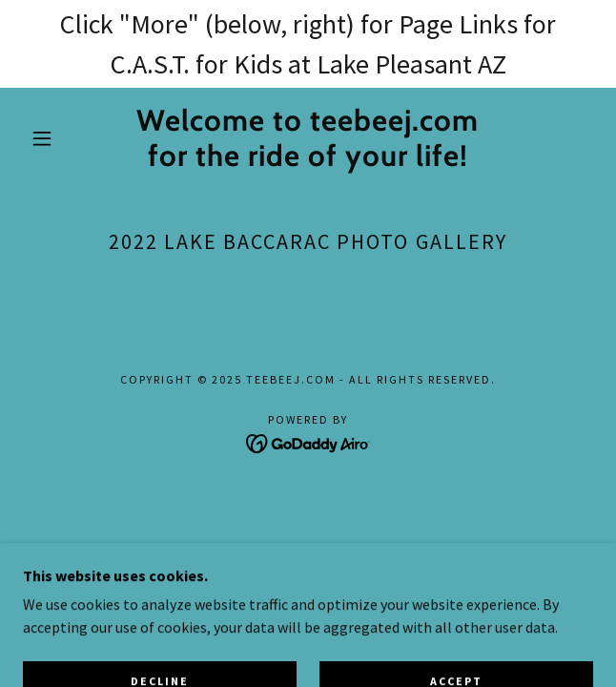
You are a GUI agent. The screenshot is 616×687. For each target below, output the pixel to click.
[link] (308, 138)
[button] (51, 138)
